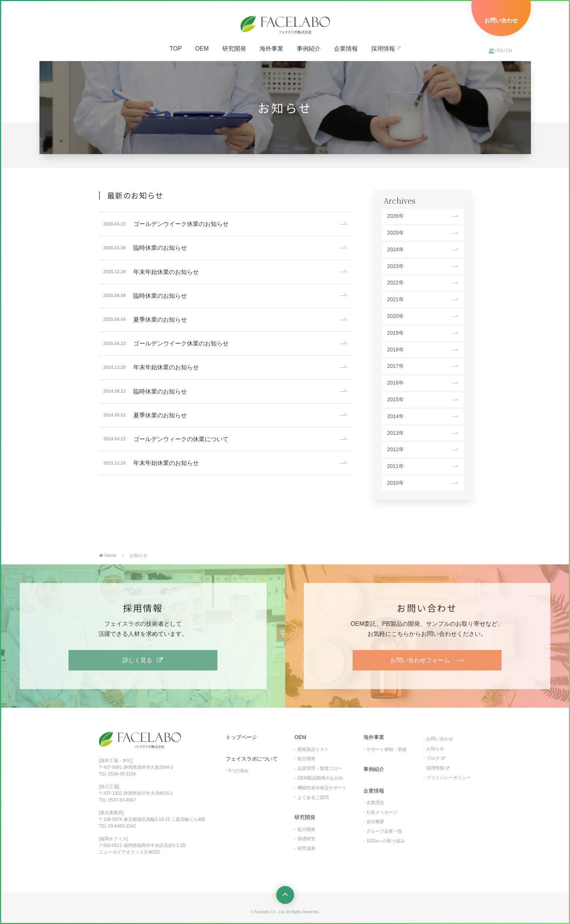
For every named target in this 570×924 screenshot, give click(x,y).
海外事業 (271, 49)
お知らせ (435, 749)
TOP (176, 49)
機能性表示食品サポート (322, 788)
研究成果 (306, 848)
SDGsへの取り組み (386, 841)
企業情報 (346, 49)
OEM (202, 49)
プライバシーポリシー (449, 778)
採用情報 (383, 49)
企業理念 (375, 803)
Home (108, 555)
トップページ (241, 737)
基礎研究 (306, 839)
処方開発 (306, 759)
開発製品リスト (313, 749)
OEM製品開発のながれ (320, 778)
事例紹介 (309, 49)
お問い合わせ (440, 739)
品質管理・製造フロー (320, 768)
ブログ (433, 758)
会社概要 (375, 822)
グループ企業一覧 (384, 831)
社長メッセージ (382, 812)
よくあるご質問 (313, 797)
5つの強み (239, 771)
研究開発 (234, 49)
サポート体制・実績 (386, 749)
